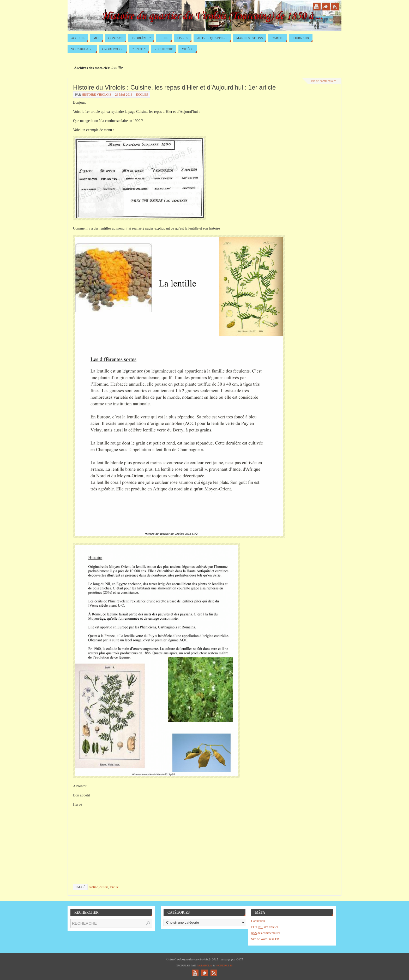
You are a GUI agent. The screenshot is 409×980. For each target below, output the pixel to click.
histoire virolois (96, 95)
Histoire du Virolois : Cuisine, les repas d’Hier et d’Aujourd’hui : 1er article (174, 87)
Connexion (258, 921)
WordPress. (224, 965)
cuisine (104, 887)
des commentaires (266, 933)
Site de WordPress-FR (265, 939)
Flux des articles (265, 927)
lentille (114, 887)
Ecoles (142, 95)
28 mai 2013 (124, 95)
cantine (94, 887)
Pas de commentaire (324, 81)
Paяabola (204, 965)
